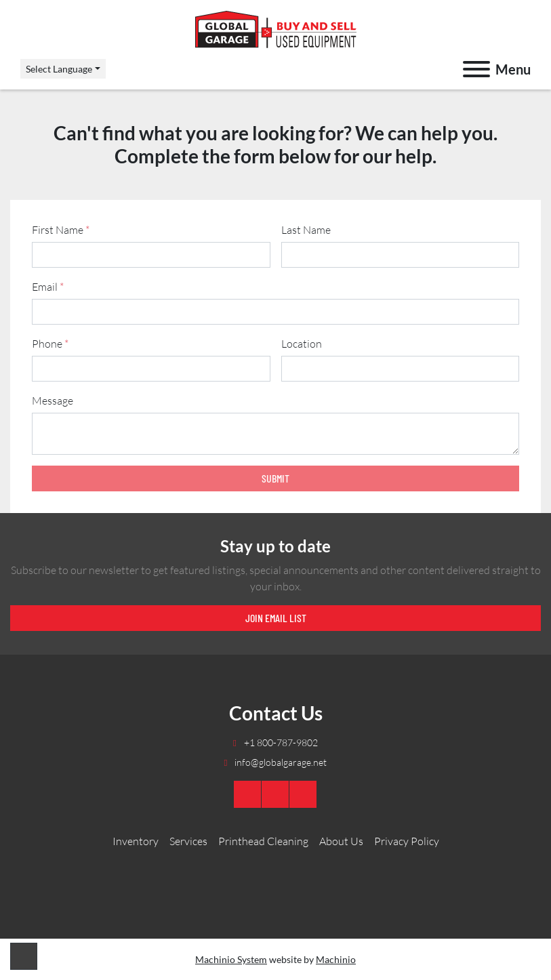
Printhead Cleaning (263, 841)
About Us (341, 841)
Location (302, 344)
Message (53, 401)
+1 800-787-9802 (280, 742)
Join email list (276, 618)
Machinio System (231, 959)
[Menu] (476, 69)
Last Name (306, 230)
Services (188, 841)
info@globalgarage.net (280, 762)
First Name (61, 230)
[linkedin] (275, 794)
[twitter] (303, 794)
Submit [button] (275, 478)
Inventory (136, 841)
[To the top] (24, 956)
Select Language (59, 69)
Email (48, 287)
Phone (50, 344)
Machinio (336, 959)
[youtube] (247, 794)
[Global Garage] (275, 871)
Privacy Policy (407, 841)
